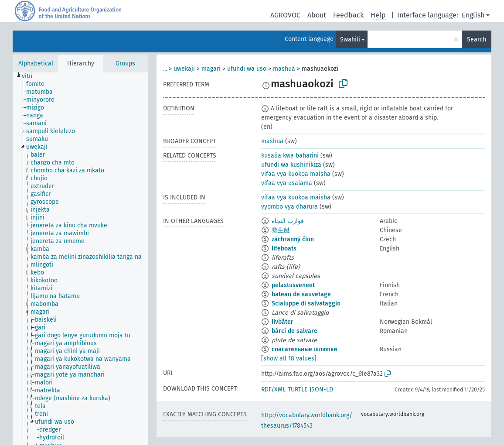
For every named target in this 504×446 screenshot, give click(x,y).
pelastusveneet (293, 285)
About (317, 15)
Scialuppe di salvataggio (306, 304)
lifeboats (284, 249)
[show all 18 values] (289, 359)
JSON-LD (321, 389)
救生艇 (281, 230)
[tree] (80, 259)
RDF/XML (273, 389)
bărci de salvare (295, 331)
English (473, 15)
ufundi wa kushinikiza (291, 165)
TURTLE (298, 389)
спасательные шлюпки (304, 349)
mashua (284, 69)
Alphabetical (36, 63)
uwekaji (184, 69)
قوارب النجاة (288, 221)
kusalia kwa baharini (290, 156)
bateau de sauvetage (301, 294)
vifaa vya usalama (287, 183)
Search (477, 39)
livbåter (283, 322)
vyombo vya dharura (289, 207)
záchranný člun (293, 239)
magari (211, 69)
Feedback (348, 15)
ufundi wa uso (247, 69)
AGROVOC (285, 15)
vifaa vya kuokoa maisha (296, 174)
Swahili (350, 39)
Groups (125, 63)
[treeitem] (31, 76)
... (165, 69)
